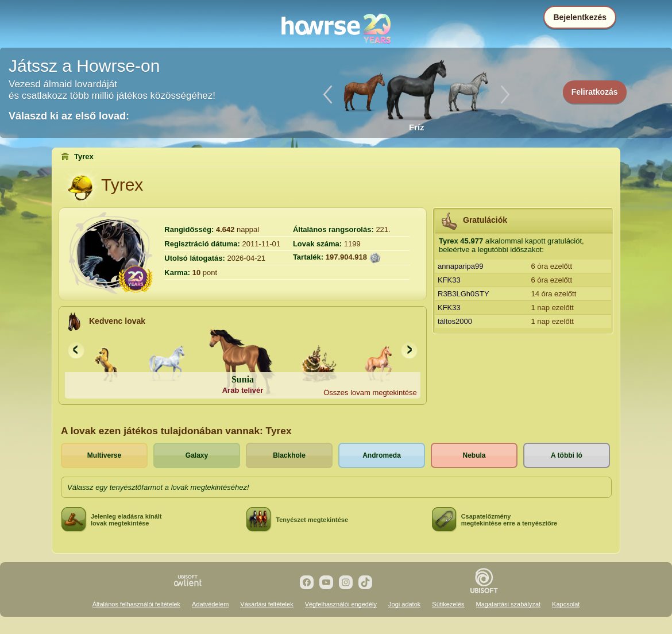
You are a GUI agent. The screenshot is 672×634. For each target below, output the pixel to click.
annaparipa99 (461, 266)
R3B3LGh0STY (464, 294)
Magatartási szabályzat (509, 604)
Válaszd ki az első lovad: (69, 116)
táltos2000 (455, 321)
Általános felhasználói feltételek (136, 604)
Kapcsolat (566, 604)
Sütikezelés (448, 604)
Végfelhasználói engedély (341, 604)
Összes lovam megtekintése (370, 393)
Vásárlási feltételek (267, 604)
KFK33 (449, 280)
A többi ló (567, 455)
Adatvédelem (210, 604)
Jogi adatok (404, 604)
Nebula (474, 455)
